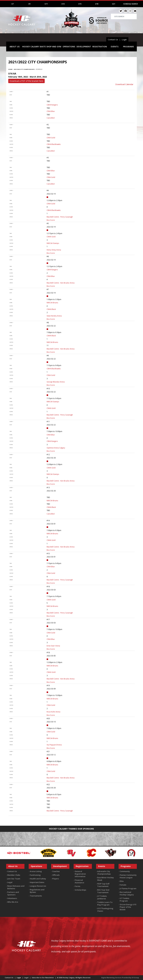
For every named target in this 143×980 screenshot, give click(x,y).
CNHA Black (51, 309)
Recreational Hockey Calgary (127, 893)
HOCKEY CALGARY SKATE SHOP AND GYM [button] (42, 47)
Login (124, 40)
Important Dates (37, 882)
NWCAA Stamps (53, 243)
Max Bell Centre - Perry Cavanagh (60, 217)
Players (56, 879)
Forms (77, 886)
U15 (80, 4)
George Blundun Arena (56, 382)
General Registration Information (80, 874)
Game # (11, 92)
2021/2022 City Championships (24, 69)
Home (10, 69)
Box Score (51, 220)
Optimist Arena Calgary (56, 448)
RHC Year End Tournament (103, 891)
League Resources (38, 886)
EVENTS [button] (115, 47)
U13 (63, 4)
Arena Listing (36, 871)
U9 (29, 4)
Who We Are (13, 902)
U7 (13, 4)
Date (11, 95)
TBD (48, 804)
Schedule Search (131, 4)
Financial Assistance (79, 881)
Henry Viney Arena (54, 250)
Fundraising (35, 875)
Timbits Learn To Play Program (105, 903)
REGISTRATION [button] (100, 47)
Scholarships (80, 890)
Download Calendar (124, 84)
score (11, 108)
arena (11, 118)
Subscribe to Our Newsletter (43, 978)
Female (123, 885)
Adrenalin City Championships (104, 873)
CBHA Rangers (52, 105)
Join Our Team (14, 879)
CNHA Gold (51, 237)
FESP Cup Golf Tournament (103, 885)
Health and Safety (38, 879)
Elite (122, 881)
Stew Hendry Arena (54, 316)
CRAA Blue (51, 111)
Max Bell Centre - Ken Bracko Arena (61, 283)
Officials (56, 875)
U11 (46, 4)
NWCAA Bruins (52, 303)
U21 (114, 4)
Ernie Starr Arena (53, 646)
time (11, 101)
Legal (10, 882)
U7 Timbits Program (124, 900)
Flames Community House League (128, 876)
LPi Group (135, 978)
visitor (11, 111)
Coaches (56, 871)
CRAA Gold (51, 138)
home (11, 105)
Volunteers (12, 898)
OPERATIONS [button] (69, 47)
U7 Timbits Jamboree (102, 897)
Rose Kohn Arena (53, 712)
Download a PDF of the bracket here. (27, 81)
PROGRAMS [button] (128, 47)
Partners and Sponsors (13, 893)
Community (125, 871)
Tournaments (36, 896)
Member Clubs (14, 875)
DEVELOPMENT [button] (84, 47)
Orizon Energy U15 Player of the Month (128, 907)
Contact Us (113, 40)
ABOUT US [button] (15, 47)
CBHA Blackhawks (54, 144)
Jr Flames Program (128, 888)
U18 (97, 4)
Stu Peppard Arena (54, 745)
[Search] (124, 16)
